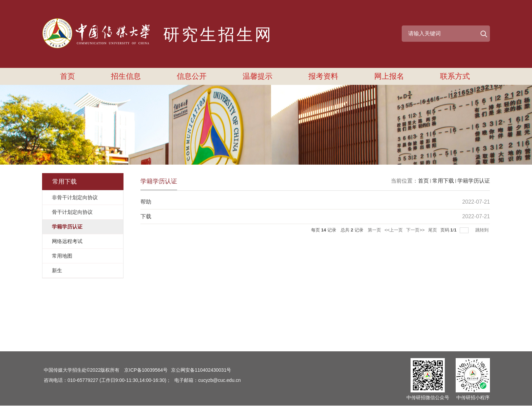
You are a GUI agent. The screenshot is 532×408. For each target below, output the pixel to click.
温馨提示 (258, 76)
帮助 (146, 202)
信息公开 (192, 76)
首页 (68, 76)
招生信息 (126, 76)
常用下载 (443, 181)
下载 (146, 216)
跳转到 (483, 230)
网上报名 (389, 76)
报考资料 (323, 76)
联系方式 (455, 76)
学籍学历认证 (474, 181)
